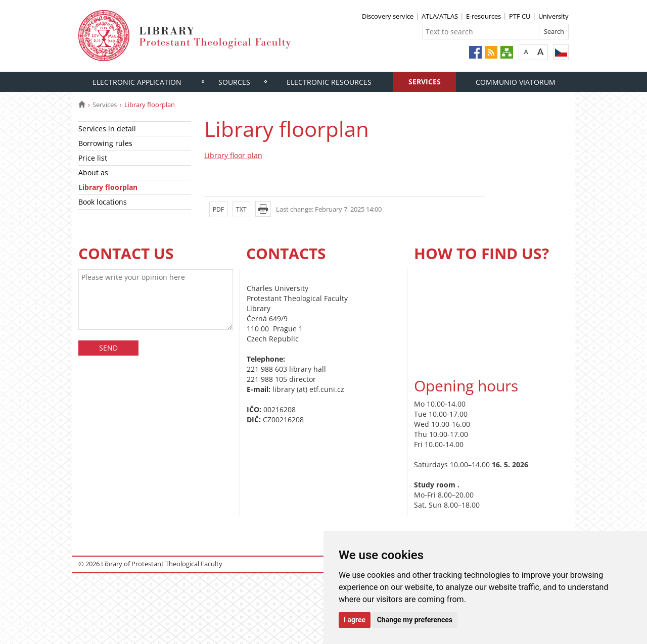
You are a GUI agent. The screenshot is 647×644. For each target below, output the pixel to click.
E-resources (483, 16)
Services (425, 82)
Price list (93, 158)
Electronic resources (329, 82)
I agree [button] (355, 620)
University (553, 16)
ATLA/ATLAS (440, 16)
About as (93, 172)
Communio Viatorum (516, 82)
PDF (218, 209)
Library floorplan (108, 187)
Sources (234, 82)
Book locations (103, 202)
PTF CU (520, 16)
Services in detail (107, 129)
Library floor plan (233, 155)
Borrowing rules (105, 143)
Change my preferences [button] (415, 620)
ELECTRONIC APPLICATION (137, 82)
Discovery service (388, 16)
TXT (241, 209)
